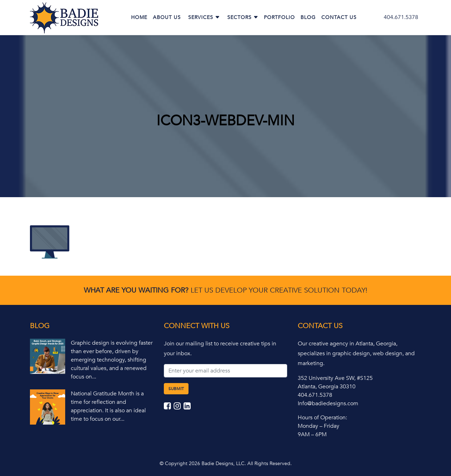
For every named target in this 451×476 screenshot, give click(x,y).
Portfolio (279, 17)
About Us (167, 17)
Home (139, 17)
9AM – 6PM (312, 434)
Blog (308, 17)
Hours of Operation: (322, 418)
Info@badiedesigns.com (328, 403)
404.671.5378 (401, 17)
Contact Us (339, 17)
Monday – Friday (319, 426)
